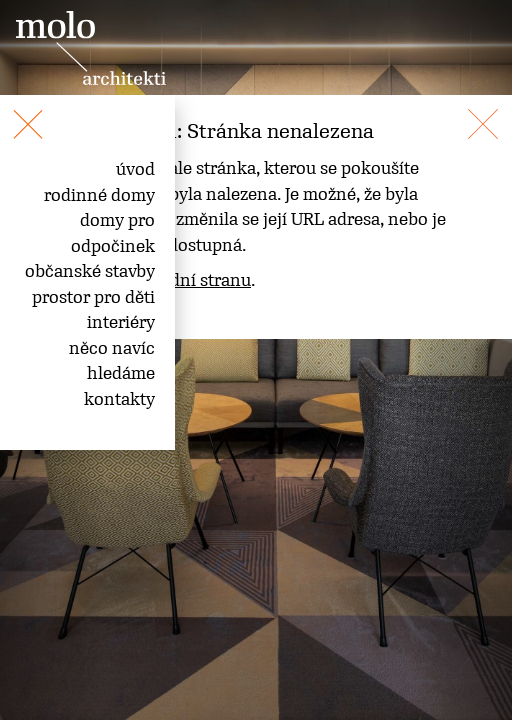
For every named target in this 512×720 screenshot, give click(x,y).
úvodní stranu (196, 280)
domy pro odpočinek (113, 233)
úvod (135, 169)
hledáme (121, 373)
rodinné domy (99, 195)
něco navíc (112, 348)
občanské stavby (90, 271)
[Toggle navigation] (8, 113)
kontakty (119, 399)
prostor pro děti (93, 297)
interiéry (121, 322)
